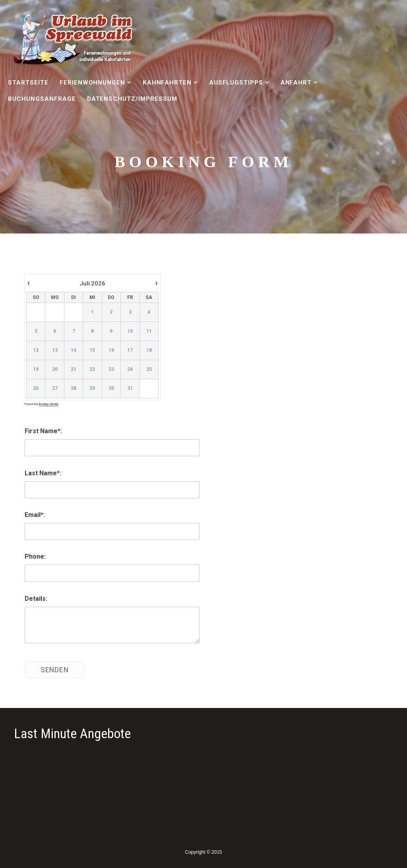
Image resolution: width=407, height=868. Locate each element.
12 (36, 351)
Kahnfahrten (167, 83)
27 (54, 389)
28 (74, 389)
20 (54, 370)
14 (74, 351)
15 (92, 351)
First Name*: (43, 431)
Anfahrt (296, 83)
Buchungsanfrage (42, 99)
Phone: (35, 556)
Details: (36, 599)
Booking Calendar (49, 404)
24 (130, 370)
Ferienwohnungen (92, 83)
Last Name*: (43, 473)
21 (74, 370)
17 (130, 351)
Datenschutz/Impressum (132, 99)
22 (92, 370)
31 (130, 389)
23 (111, 370)
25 (149, 370)
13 (54, 351)
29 (92, 389)
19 (36, 370)
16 (111, 351)
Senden (55, 670)
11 (149, 332)
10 (130, 332)
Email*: (35, 515)
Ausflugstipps (236, 83)
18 (149, 351)
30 (111, 389)
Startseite (28, 83)
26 (36, 389)
